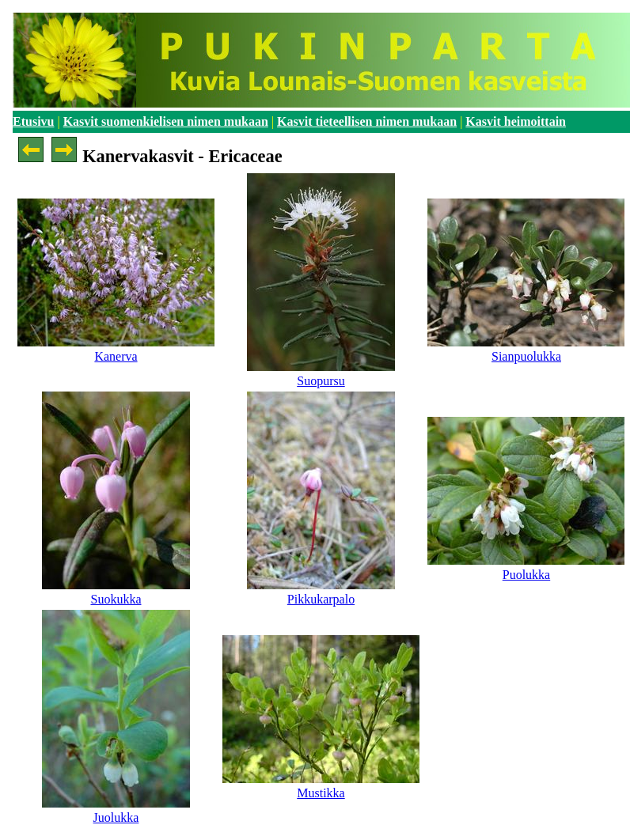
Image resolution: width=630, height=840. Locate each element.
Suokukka (116, 599)
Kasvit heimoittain (516, 121)
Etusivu (33, 121)
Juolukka (116, 817)
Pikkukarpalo (321, 599)
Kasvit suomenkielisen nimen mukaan (166, 121)
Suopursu (321, 381)
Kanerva (116, 356)
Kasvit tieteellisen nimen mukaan (367, 121)
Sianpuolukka (526, 356)
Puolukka (526, 575)
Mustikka (321, 793)
